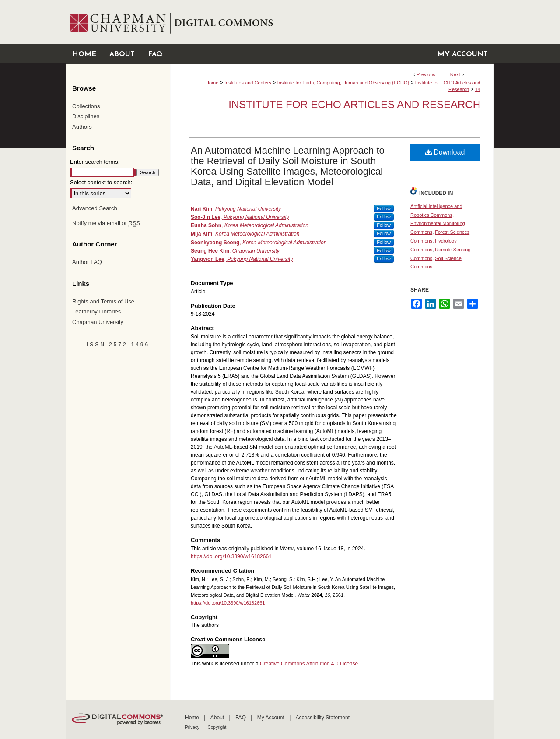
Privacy (193, 727)
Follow (384, 208)
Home (212, 83)
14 (478, 89)
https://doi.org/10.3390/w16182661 (231, 556)
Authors (82, 127)
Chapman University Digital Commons (332, 22)
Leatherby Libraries (96, 311)
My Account (271, 718)
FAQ (241, 718)
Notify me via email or (106, 223)
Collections (86, 106)
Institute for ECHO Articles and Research (354, 104)
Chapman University (98, 322)
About (218, 718)
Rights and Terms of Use (103, 301)
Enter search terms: (95, 162)
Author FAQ (87, 262)
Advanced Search (95, 208)
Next (455, 74)
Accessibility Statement (323, 718)
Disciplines (86, 116)
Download (445, 152)
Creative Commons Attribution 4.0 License (309, 664)
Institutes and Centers (248, 83)
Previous (426, 74)
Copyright (217, 727)
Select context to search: (101, 182)
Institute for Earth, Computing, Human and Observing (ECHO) (343, 83)
